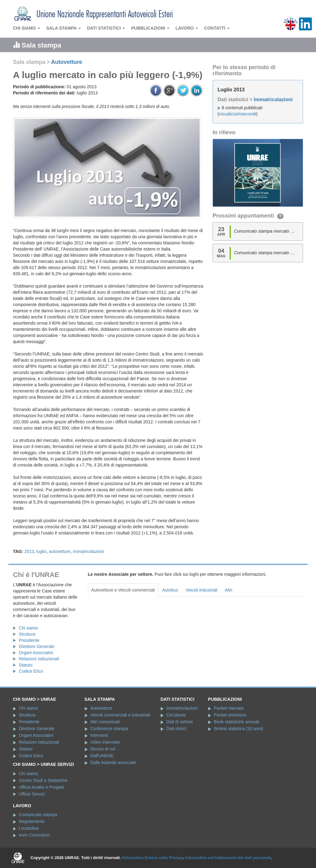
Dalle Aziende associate (113, 762)
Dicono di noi (103, 749)
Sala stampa (64, 28)
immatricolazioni (88, 551)
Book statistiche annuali (237, 722)
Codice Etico (31, 671)
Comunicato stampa (38, 815)
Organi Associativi (36, 653)
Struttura (27, 634)
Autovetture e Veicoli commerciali (123, 590)
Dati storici (176, 729)
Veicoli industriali (202, 590)
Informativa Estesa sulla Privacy (152, 858)
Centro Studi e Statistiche (43, 780)
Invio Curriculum (34, 835)
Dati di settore (180, 722)
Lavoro (187, 28)
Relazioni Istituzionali (39, 659)
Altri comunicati (105, 722)
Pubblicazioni (150, 28)
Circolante (176, 715)
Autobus (170, 590)
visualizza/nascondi (237, 114)
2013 (29, 551)
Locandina (29, 828)
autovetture (60, 551)
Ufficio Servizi (32, 794)
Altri (229, 590)
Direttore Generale (37, 646)
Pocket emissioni (230, 715)
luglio (42, 551)
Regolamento (32, 821)
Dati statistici (106, 28)
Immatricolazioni (273, 100)
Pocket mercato (229, 708)
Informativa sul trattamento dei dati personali (228, 858)
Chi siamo (27, 28)
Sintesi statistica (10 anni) (239, 729)
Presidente (29, 640)
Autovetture (67, 62)
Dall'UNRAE (102, 756)
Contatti (217, 28)
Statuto (26, 665)
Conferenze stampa (109, 729)
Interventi (99, 735)
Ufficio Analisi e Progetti (42, 787)
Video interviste (105, 742)
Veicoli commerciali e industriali (120, 715)
